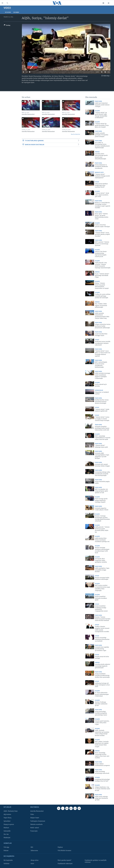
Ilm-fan (6, 834)
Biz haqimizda (8, 860)
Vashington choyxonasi (38, 821)
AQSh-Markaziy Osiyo (11, 811)
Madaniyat (7, 838)
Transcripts (34, 831)
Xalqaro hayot (35, 818)
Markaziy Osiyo (99, 172)
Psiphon (60, 847)
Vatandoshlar (99, 390)
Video (32, 814)
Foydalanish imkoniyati (65, 864)
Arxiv (32, 864)
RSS (32, 847)
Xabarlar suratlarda (36, 824)
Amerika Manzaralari (37, 811)
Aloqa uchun (35, 860)
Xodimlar (7, 864)
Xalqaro (97, 111)
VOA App (6, 847)
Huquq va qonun (9, 824)
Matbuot (6, 828)
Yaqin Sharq (98, 101)
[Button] (7, 25)
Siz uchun (8, 12)
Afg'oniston (7, 814)
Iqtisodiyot (7, 821)
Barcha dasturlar (75, 134)
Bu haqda (16, 12)
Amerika (97, 152)
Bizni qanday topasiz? (64, 860)
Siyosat (97, 182)
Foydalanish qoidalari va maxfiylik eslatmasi (96, 861)
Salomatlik (7, 831)
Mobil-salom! (35, 828)
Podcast (6, 851)
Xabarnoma (34, 851)
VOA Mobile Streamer (64, 851)
